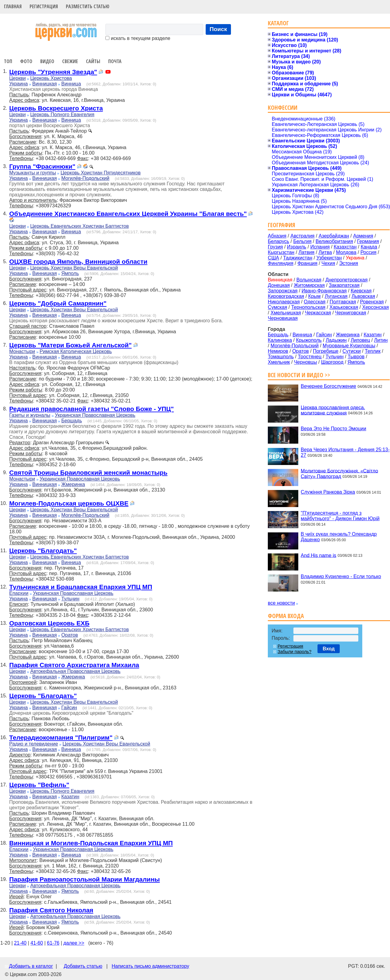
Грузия (275, 247)
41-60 (37, 943)
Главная (13, 6)
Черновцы (305, 362)
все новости (281, 603)
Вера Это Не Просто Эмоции (333, 429)
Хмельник (279, 362)
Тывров (356, 357)
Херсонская (376, 307)
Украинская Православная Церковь (95, 415)
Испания (320, 247)
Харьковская (344, 307)
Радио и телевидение (34, 744)
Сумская (277, 307)
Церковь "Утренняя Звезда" (53, 72)
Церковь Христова (51, 78)
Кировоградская (286, 296)
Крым (315, 296)
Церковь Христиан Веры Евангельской (74, 268)
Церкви (17, 78)
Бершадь (72, 421)
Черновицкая (283, 318)
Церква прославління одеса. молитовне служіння (333, 410)
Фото (26, 61)
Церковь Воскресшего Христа (56, 108)
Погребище (326, 351)
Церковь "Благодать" (43, 551)
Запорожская (283, 291)
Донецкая (279, 285)
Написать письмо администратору (150, 966)
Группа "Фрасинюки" (42, 166)
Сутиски (352, 351)
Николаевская (284, 302)
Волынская (309, 280)
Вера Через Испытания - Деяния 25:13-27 (345, 452)
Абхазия (277, 236)
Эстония (349, 263)
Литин (381, 340)
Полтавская (343, 302)
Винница (71, 84)
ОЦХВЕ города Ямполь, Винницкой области (78, 261)
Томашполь (281, 357)
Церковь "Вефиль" (39, 785)
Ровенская (372, 302)
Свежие (70, 61)
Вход (329, 649)
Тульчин (70, 599)
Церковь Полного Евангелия (62, 114)
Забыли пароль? (294, 652)
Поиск (218, 29)
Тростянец (310, 357)
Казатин (70, 797)
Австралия (302, 236)
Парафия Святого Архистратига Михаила (74, 665)
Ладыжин (336, 340)
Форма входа (286, 616)
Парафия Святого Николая (51, 910)
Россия (368, 252)
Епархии (19, 593)
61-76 (53, 943)
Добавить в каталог (31, 966)
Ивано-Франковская (324, 291)
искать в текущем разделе (138, 38)
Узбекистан (329, 258)
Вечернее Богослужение (328, 386)
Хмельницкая (286, 313)
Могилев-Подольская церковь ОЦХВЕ (69, 503)
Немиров (278, 351)
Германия (368, 241)
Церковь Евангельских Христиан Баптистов (79, 226)
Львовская (363, 296)
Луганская (336, 296)
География (282, 225)
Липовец (360, 340)
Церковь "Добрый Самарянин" (58, 303)
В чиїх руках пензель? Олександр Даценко (339, 537)
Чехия (328, 263)
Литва (325, 252)
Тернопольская (308, 307)
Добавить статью (83, 966)
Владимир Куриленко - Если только (341, 576)
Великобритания (334, 241)
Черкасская (318, 313)
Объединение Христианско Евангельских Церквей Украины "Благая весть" (128, 214)
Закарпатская (344, 285)
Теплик (373, 351)
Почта (115, 61)
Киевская (361, 291)
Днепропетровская (346, 280)
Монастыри (22, 351)
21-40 (20, 943)
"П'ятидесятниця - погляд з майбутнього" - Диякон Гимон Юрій (340, 516)
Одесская (315, 302)
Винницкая (44, 84)
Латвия (307, 252)
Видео (47, 61)
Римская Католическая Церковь (76, 351)
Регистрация (44, 6)
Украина (18, 84)
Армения (363, 236)
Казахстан (345, 247)
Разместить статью (88, 6)
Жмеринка (73, 484)
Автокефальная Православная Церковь (75, 671)
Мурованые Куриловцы (349, 346)
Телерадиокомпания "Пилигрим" (61, 737)
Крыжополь (309, 340)
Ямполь (70, 273)
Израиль (297, 247)
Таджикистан (298, 258)
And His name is (319, 555)
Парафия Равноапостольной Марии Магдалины (84, 879)
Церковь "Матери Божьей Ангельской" (70, 345)
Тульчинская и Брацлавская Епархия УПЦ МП (81, 587)
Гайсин (69, 708)
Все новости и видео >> (299, 375)
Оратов (69, 635)
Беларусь (278, 241)
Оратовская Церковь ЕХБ (49, 623)
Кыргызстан (281, 252)
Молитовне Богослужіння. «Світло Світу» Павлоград (339, 473)
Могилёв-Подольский (85, 178)
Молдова (346, 252)
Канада (369, 247)
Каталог (278, 23)
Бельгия (302, 241)
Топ (8, 61)
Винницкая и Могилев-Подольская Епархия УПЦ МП (91, 843)
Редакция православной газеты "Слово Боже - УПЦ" (91, 409)
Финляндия (281, 263)
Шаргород (332, 362)
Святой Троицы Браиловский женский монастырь (88, 472)
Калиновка (280, 340)
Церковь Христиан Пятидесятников (101, 173)
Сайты (93, 61)
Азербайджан (334, 236)
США (273, 258)
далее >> (74, 943)
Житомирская (309, 285)
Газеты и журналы (30, 415)
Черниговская (351, 313)
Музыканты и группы (32, 173)
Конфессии (283, 107)
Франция (307, 263)
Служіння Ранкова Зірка (328, 492)
